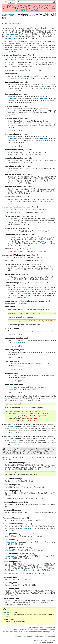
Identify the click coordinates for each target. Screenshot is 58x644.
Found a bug (51, 640)
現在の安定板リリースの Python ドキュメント (32, 10)
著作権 (31, 628)
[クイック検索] (36, 2)
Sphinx (50, 642)
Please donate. (51, 637)
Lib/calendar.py (16, 23)
